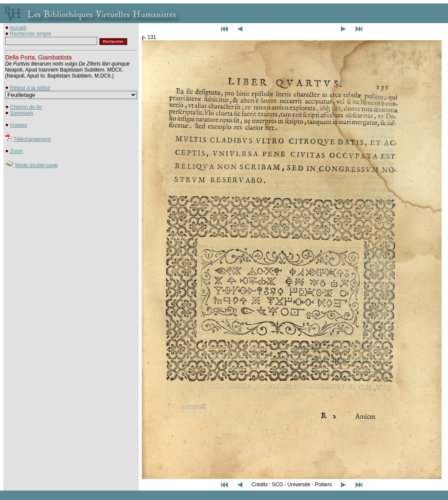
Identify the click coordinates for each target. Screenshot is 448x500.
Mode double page (36, 165)
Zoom (16, 151)
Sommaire (22, 113)
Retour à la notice (30, 88)
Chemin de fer (26, 107)
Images (18, 125)
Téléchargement (32, 139)
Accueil (18, 28)
